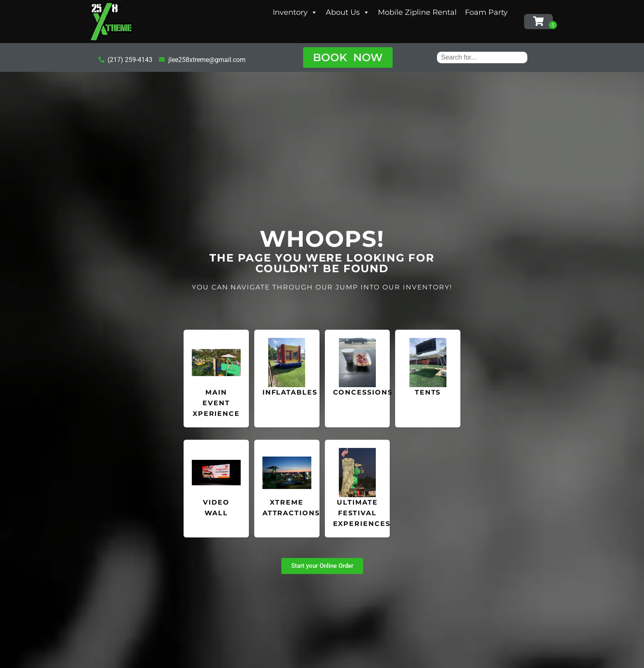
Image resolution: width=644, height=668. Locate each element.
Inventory (295, 12)
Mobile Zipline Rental (417, 12)
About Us (348, 12)
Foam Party (486, 12)
